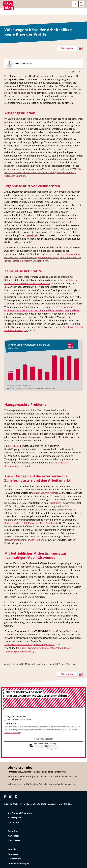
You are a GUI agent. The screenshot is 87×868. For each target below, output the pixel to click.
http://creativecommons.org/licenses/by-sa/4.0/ (29, 645)
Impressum (14, 854)
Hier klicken (46, 746)
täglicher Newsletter (17, 717)
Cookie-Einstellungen (18, 864)
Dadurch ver (11, 523)
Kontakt (12, 849)
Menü (81, 5)
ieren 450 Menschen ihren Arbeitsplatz (38, 523)
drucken (8, 62)
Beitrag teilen (67, 49)
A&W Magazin (15, 818)
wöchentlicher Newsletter (19, 720)
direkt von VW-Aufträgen (47, 493)
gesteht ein (32, 236)
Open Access (14, 841)
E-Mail (44, 711)
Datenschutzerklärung (13, 733)
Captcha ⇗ (53, 749)
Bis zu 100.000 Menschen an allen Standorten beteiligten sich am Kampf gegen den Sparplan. (43, 173)
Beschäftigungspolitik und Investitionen (25, 540)
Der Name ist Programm (20, 813)
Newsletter (13, 836)
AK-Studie (14, 446)
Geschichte (13, 823)
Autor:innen (14, 831)
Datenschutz (14, 859)
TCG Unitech (55, 503)
